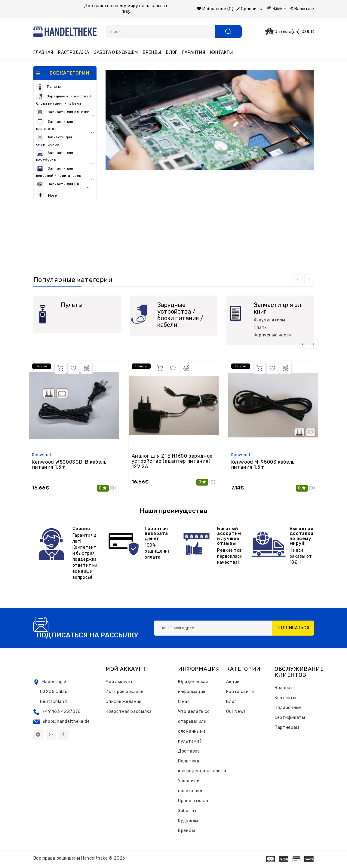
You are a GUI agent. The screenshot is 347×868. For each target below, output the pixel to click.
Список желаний (124, 702)
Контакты (222, 52)
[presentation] (298, 279)
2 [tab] (210, 166)
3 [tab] (217, 166)
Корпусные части (273, 335)
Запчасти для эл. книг (65, 113)
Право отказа (193, 801)
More (47, 195)
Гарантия (194, 52)
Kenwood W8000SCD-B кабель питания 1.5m (69, 465)
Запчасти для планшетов (65, 125)
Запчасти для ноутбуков (65, 156)
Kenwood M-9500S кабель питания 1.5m (263, 465)
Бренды (152, 52)
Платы (261, 328)
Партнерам (287, 727)
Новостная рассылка (129, 712)
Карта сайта (240, 692)
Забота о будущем (116, 52)
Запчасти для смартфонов (54, 140)
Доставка (189, 751)
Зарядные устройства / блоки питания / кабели (64, 99)
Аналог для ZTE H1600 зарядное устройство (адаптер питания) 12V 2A (172, 461)
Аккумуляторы (270, 320)
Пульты (48, 87)
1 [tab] (202, 166)
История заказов (125, 692)
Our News (236, 712)
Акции (233, 682)
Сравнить (249, 9)
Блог (172, 52)
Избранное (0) (215, 9)
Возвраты (286, 688)
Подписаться (293, 628)
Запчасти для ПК (63, 185)
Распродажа (74, 52)
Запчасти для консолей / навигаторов (65, 172)
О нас (184, 702)
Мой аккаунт (119, 682)
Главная (43, 52)
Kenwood (42, 455)
